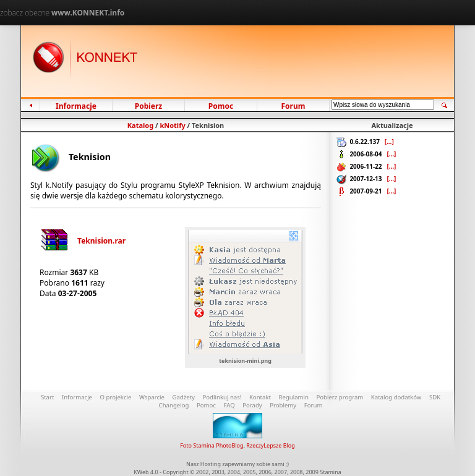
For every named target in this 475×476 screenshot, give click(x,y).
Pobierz (148, 106)
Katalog (140, 125)
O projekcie (116, 397)
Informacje (76, 106)
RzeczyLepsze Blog (270, 445)
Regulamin (294, 397)
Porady (252, 405)
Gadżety (183, 397)
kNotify (172, 125)
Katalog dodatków (396, 397)
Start (48, 397)
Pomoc (221, 106)
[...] (389, 142)
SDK (435, 397)
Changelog (174, 405)
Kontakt (260, 397)
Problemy (283, 405)
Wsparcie (152, 397)
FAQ (229, 405)
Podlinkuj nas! (222, 397)
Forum (293, 106)
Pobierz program (340, 397)
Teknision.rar (83, 241)
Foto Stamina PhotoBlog (212, 445)
